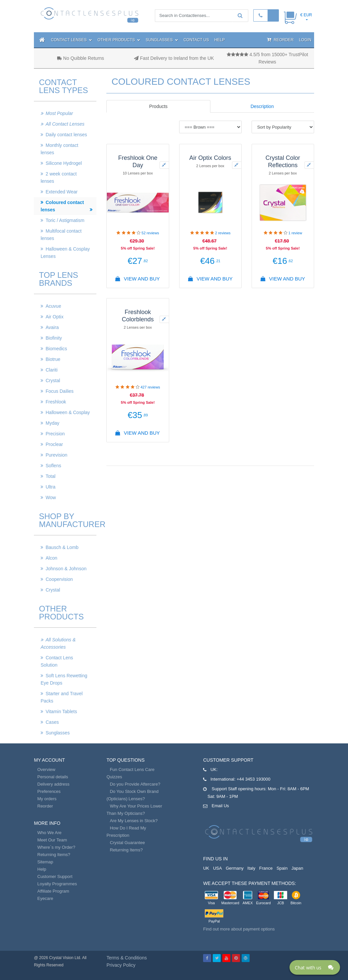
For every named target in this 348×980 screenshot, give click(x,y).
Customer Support (55, 876)
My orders (47, 799)
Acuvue (53, 306)
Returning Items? (54, 855)
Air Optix (55, 317)
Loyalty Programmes (57, 884)
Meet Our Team (52, 840)
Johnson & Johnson (66, 569)
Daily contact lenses (66, 135)
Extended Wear (61, 192)
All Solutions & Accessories (58, 643)
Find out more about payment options (239, 929)
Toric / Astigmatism (65, 220)
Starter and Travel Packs (61, 697)
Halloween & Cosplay (68, 412)
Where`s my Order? (56, 847)
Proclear (54, 444)
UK (206, 868)
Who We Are (49, 833)
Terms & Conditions (126, 958)
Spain (282, 868)
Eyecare (45, 898)
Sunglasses (162, 40)
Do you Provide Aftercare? (135, 784)
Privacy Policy (121, 965)
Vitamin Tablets (61, 711)
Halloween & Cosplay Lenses (65, 253)
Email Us (220, 806)
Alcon (51, 558)
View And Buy (138, 279)
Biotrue (53, 359)
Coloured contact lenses (62, 206)
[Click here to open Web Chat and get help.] (315, 967)
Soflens (53, 466)
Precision (55, 434)
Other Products (119, 40)
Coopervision (59, 579)
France (266, 868)
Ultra (51, 487)
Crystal (53, 381)
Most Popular (59, 113)
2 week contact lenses (58, 177)
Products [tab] (158, 106)
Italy (251, 868)
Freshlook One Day (138, 162)
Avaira (52, 327)
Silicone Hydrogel (64, 163)
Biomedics (56, 349)
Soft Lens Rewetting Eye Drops (64, 679)
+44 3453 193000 (254, 779)
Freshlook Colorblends (138, 316)
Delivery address (53, 784)
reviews (150, 233)
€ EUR (306, 15)
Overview (46, 769)
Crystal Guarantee (127, 843)
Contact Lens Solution (57, 661)
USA (218, 868)
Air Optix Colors (210, 158)
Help (220, 40)
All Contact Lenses (65, 124)
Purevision (56, 455)
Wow (51, 497)
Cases (52, 722)
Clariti (52, 370)
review (295, 233)
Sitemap (45, 862)
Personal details (53, 777)
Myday (52, 423)
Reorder (280, 40)
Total (51, 476)
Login (305, 40)
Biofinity (54, 338)
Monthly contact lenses (59, 149)
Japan (297, 868)
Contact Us (196, 40)
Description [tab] (262, 106)
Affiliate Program (53, 891)
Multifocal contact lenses (61, 235)
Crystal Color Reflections (283, 162)
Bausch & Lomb (62, 547)
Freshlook (56, 402)
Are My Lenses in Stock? (134, 821)
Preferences (49, 791)
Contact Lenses (71, 40)
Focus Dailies (59, 391)
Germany (234, 868)
